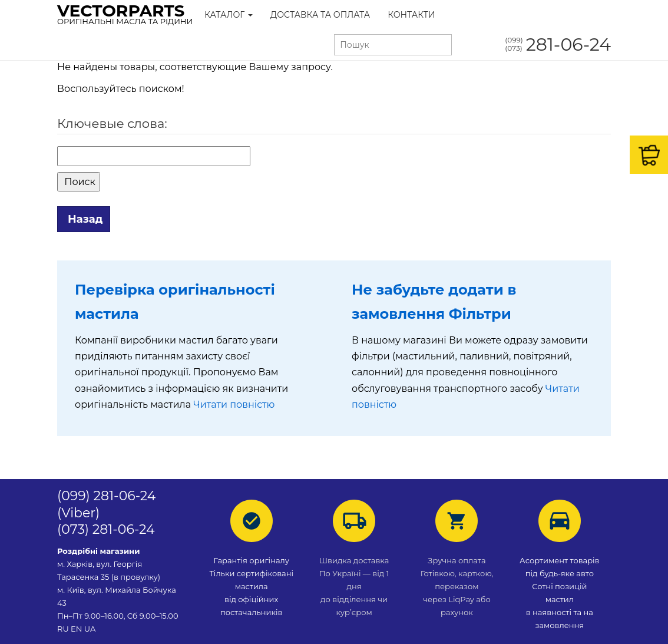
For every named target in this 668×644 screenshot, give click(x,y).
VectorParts (125, 14)
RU (64, 629)
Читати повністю (234, 404)
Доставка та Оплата (320, 15)
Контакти (411, 15)
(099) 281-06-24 (106, 496)
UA (90, 629)
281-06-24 (558, 44)
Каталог (229, 15)
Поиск (79, 182)
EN (76, 629)
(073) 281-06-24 (106, 529)
